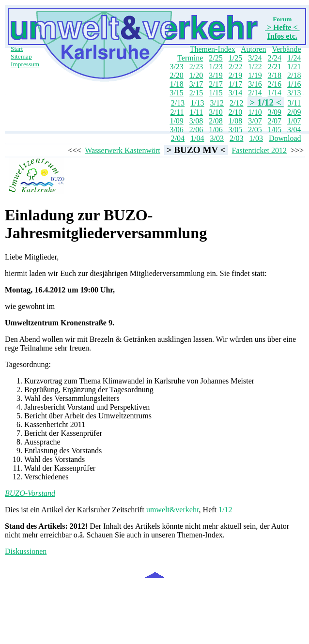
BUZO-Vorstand (30, 493)
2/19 (235, 75)
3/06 (176, 130)
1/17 (235, 84)
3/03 (217, 138)
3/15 (176, 93)
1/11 (196, 112)
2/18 (294, 75)
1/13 (197, 103)
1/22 (255, 67)
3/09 (275, 112)
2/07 (275, 121)
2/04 (178, 138)
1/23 (216, 67)
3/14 (235, 93)
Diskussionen (26, 551)
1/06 (216, 130)
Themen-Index (213, 49)
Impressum (25, 64)
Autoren (253, 49)
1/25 (235, 58)
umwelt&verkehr (173, 510)
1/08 (235, 121)
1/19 (255, 75)
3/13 (294, 93)
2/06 (196, 130)
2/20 (176, 75)
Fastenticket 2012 (259, 150)
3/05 (235, 130)
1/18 (176, 84)
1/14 (275, 93)
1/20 (196, 75)
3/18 (275, 75)
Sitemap (21, 56)
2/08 (216, 121)
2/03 (236, 138)
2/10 (235, 112)
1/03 (256, 138)
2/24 (275, 58)
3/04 (294, 130)
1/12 (225, 510)
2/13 (178, 103)
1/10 (255, 112)
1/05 (275, 130)
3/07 (255, 121)
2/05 (255, 130)
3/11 (294, 103)
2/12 (236, 103)
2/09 (294, 112)
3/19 (216, 75)
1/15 (216, 93)
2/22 (235, 67)
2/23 (196, 67)
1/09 (176, 121)
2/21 (275, 67)
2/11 (177, 112)
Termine (190, 58)
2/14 (255, 93)
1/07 (294, 121)
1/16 (294, 84)
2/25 (216, 58)
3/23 (176, 67)
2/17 (216, 84)
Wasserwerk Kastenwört (123, 150)
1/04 (197, 138)
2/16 (275, 84)
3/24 (255, 58)
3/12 (217, 103)
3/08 (196, 121)
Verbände (286, 49)
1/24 (294, 58)
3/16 (255, 84)
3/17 (196, 84)
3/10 (216, 112)
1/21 (294, 67)
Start (17, 49)
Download (285, 138)
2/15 (196, 93)
